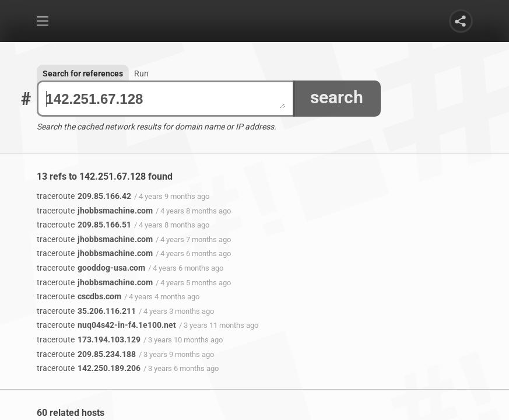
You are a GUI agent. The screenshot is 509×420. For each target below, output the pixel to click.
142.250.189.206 (89, 368)
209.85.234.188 (86, 354)
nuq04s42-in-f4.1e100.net (106, 325)
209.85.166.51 (84, 225)
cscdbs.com (79, 296)
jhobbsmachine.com (95, 211)
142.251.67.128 (166, 99)
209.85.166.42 (84, 196)
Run (141, 73)
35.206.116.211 (86, 311)
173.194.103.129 (89, 339)
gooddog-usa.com (91, 268)
